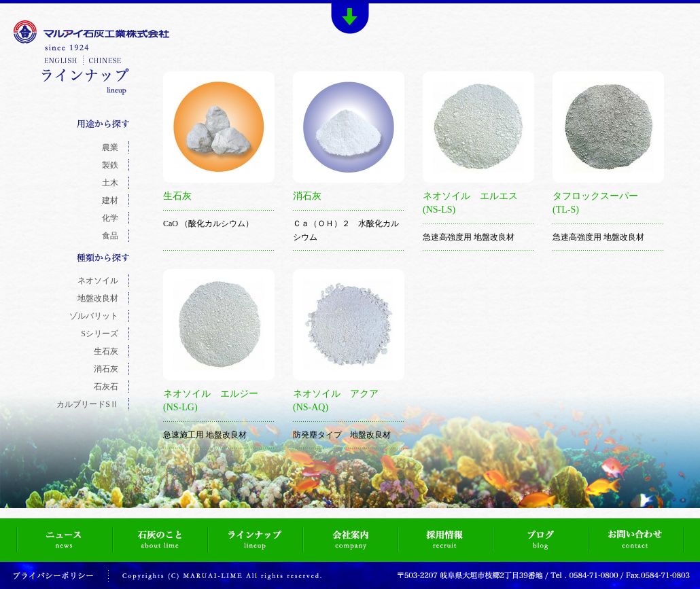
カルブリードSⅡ (87, 404)
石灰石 (106, 387)
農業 (110, 147)
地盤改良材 (98, 298)
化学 (110, 218)
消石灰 (106, 369)
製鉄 (110, 165)
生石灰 (106, 351)
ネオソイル (98, 281)
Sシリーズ (100, 334)
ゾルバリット (94, 316)
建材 (110, 200)
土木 (110, 183)
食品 (110, 236)
